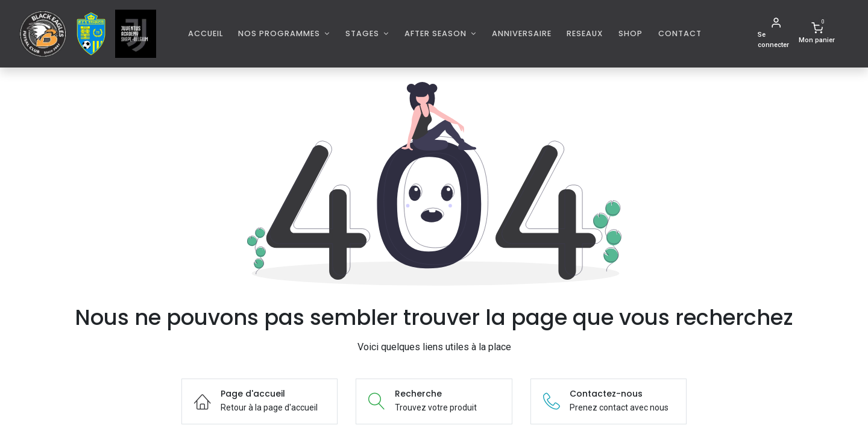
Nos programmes (280, 33)
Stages (363, 33)
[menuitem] (206, 33)
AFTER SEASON (437, 33)
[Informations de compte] (776, 34)
